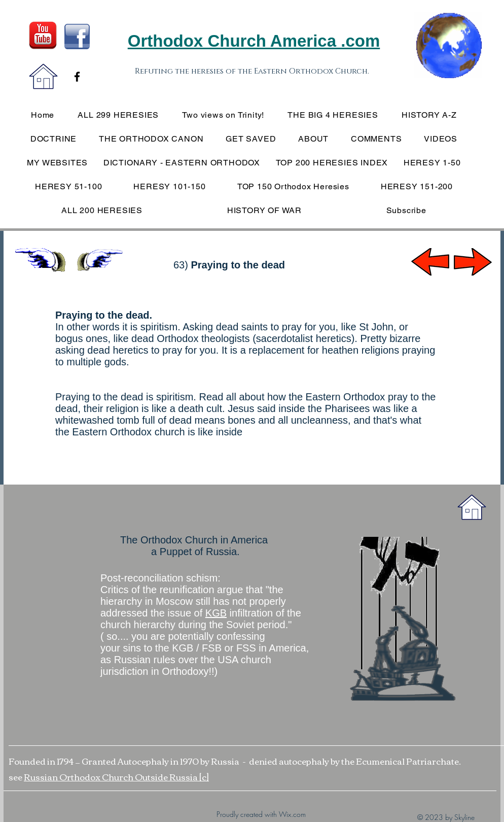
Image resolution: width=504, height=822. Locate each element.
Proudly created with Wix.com (261, 814)
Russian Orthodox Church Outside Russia (112, 777)
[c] (204, 777)
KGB (216, 613)
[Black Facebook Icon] (77, 77)
